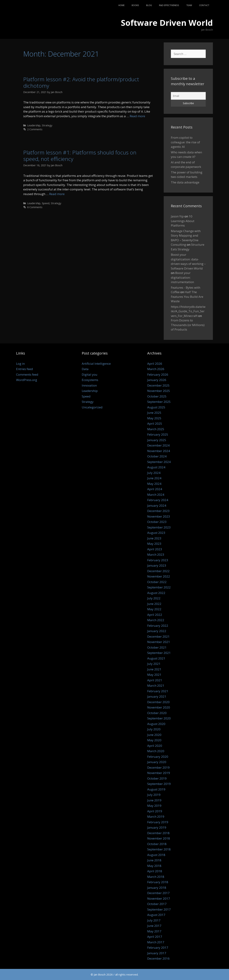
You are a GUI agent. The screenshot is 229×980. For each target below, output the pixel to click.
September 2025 (159, 402)
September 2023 (159, 527)
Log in (20, 364)
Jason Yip (177, 216)
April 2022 (155, 615)
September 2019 (159, 784)
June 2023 (154, 538)
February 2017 (158, 948)
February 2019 (158, 822)
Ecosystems (90, 380)
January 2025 (157, 440)
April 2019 (155, 811)
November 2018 (159, 838)
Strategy (47, 125)
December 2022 (158, 571)
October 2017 (157, 904)
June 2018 (154, 860)
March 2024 (156, 495)
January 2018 (157, 888)
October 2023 (157, 522)
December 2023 (158, 511)
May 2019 (154, 806)
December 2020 (158, 702)
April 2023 (155, 549)
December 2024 (158, 445)
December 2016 (158, 958)
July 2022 (154, 598)
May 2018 (154, 866)
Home (121, 5)
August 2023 (156, 533)
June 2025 (154, 413)
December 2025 (158, 385)
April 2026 (155, 364)
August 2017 (156, 915)
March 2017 (156, 942)
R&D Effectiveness (169, 5)
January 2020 (157, 762)
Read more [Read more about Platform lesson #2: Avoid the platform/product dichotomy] (137, 116)
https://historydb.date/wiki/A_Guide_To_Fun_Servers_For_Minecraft (188, 311)
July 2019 (154, 795)
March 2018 (156, 877)
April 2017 (155, 937)
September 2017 (159, 909)
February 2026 (158, 374)
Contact (204, 5)
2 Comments (35, 129)
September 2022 (159, 587)
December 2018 (158, 833)
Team (189, 5)
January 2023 (157, 565)
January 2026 (157, 380)
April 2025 (155, 424)
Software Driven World (167, 23)
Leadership (34, 125)
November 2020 (159, 707)
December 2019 (158, 767)
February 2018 (158, 882)
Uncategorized (92, 407)
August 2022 (156, 593)
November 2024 (159, 451)
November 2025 (159, 391)
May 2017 (154, 931)
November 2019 (159, 773)
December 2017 (158, 893)
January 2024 (157, 505)
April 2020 (155, 746)
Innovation (89, 385)
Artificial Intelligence (96, 364)
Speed (46, 203)
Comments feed (27, 374)
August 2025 (156, 407)
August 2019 (156, 789)
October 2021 (157, 647)
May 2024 (154, 484)
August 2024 (156, 467)
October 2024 (157, 456)
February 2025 (158, 434)
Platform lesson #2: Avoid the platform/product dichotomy (81, 82)
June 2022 (154, 604)
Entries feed (25, 369)
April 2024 (155, 489)
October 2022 (157, 582)
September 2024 (159, 462)
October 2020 (157, 713)
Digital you (90, 374)
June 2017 (154, 926)
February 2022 (158, 626)
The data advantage (185, 182)
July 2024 (154, 473)
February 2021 (158, 691)
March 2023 (156, 555)
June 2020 (154, 735)
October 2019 (157, 778)
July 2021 (154, 664)
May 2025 (154, 418)
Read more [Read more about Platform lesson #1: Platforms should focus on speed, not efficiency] (57, 194)
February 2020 (158, 757)
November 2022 (159, 576)
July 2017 (154, 920)
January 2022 (157, 631)
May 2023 (154, 544)
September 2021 (159, 653)
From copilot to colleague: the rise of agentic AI (185, 142)
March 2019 (156, 817)
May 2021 (154, 675)
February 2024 (158, 500)
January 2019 (157, 827)
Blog (149, 5)
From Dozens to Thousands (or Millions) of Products (188, 325)
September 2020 (159, 718)
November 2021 (159, 642)
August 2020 (156, 724)
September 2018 (159, 849)
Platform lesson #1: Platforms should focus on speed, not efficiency (80, 156)
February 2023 (158, 560)
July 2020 (154, 729)
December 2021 (158, 636)
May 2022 (154, 609)
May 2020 (154, 740)
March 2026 (156, 369)
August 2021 (156, 658)
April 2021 (155, 680)
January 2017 (157, 953)
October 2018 (157, 844)
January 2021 (157, 696)
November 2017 (159, 898)
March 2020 (156, 751)
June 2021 (154, 669)
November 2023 (159, 516)
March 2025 (156, 429)
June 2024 (154, 478)
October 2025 (157, 396)
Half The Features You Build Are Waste (187, 297)
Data (85, 369)
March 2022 (156, 620)
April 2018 (155, 871)
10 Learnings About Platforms (183, 221)
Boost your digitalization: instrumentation (182, 277)
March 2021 (156, 686)
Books (135, 5)
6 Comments (35, 207)
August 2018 (156, 855)
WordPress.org (27, 380)
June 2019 (154, 800)
